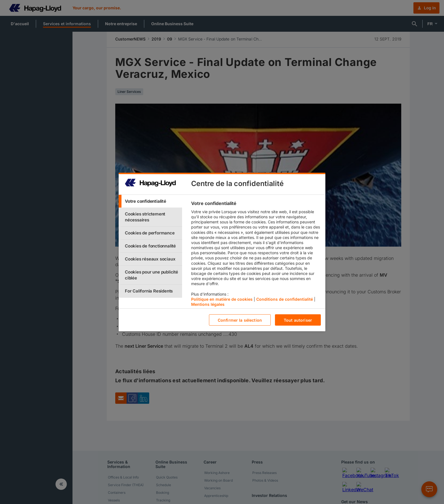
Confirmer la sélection (240, 320)
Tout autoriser (298, 320)
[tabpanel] (256, 255)
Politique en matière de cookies (222, 299)
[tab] (150, 201)
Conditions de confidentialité (285, 299)
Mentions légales (208, 304)
